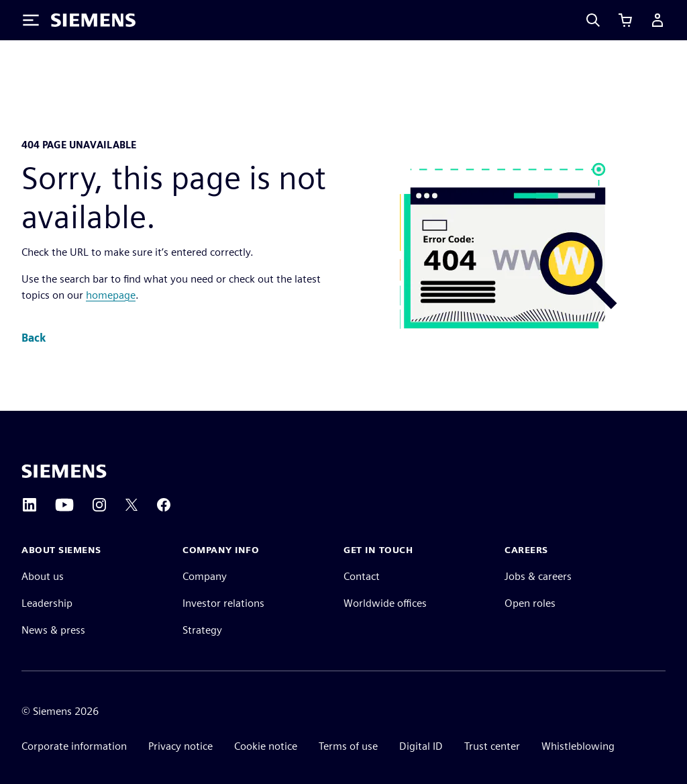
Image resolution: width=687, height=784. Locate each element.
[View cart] (625, 20)
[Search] (593, 20)
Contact (362, 576)
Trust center (492, 746)
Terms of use (348, 746)
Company (205, 576)
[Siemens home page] (64, 471)
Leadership (47, 603)
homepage (111, 295)
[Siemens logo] (93, 20)
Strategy (202, 630)
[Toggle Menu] (31, 20)
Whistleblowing (578, 746)
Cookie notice (266, 746)
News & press (53, 630)
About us (43, 576)
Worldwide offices (385, 603)
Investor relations (223, 603)
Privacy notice (180, 746)
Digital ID (421, 746)
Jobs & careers (538, 576)
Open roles (530, 603)
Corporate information (74, 746)
